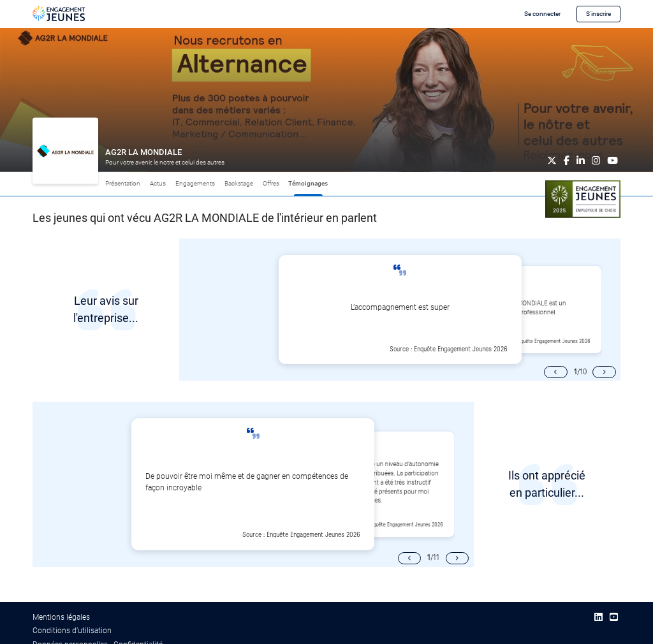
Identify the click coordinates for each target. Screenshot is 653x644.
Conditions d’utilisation (72, 631)
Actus (158, 183)
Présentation (123, 183)
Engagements (195, 183)
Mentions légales (61, 617)
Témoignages (308, 183)
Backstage (239, 183)
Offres (271, 183)
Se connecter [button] (542, 14)
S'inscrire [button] (598, 14)
